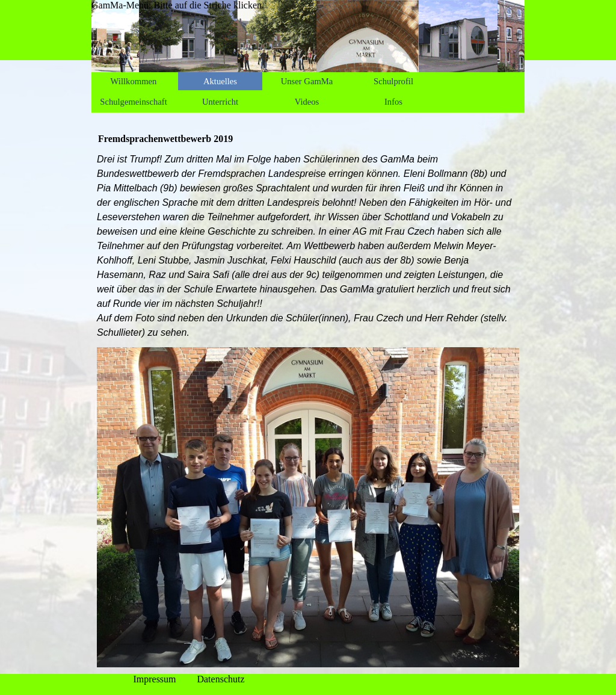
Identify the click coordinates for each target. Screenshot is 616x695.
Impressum (154, 679)
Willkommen (134, 81)
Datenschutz (220, 679)
